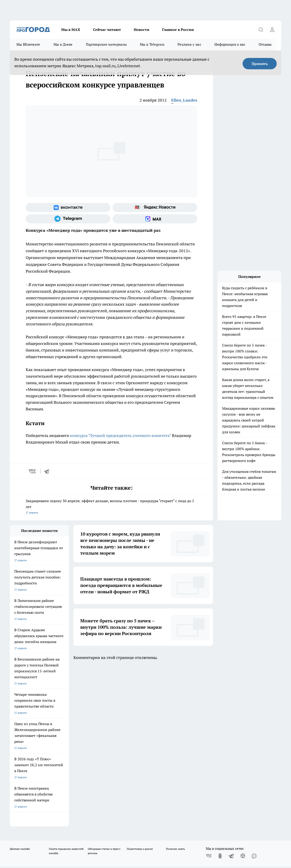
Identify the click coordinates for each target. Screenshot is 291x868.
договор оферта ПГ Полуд (26, 815)
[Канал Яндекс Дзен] (243, 695)
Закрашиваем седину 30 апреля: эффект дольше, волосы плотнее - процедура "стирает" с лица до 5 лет (111, 507)
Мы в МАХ (71, 30)
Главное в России (178, 30)
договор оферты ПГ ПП (25, 819)
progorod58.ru (78, 769)
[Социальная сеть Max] (155, 219)
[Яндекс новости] (155, 207)
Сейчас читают (107, 30)
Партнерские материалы (106, 44)
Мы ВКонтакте (28, 44)
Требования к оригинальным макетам (34, 714)
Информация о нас (230, 44)
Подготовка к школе (140, 688)
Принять (260, 64)
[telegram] (48, 471)
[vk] (33, 471)
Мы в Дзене (63, 44)
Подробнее (151, 830)
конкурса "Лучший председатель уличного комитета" (120, 435)
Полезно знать (175, 688)
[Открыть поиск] (261, 30)
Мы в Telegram (152, 44)
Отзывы (265, 44)
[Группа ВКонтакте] (68, 207)
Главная (129, 714)
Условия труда (76, 714)
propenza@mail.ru (70, 739)
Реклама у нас (189, 44)
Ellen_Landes (184, 100)
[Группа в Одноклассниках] (220, 695)
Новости (142, 30)
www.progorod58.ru (45, 725)
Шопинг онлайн (20, 688)
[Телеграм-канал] (68, 219)
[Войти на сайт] (272, 30)
